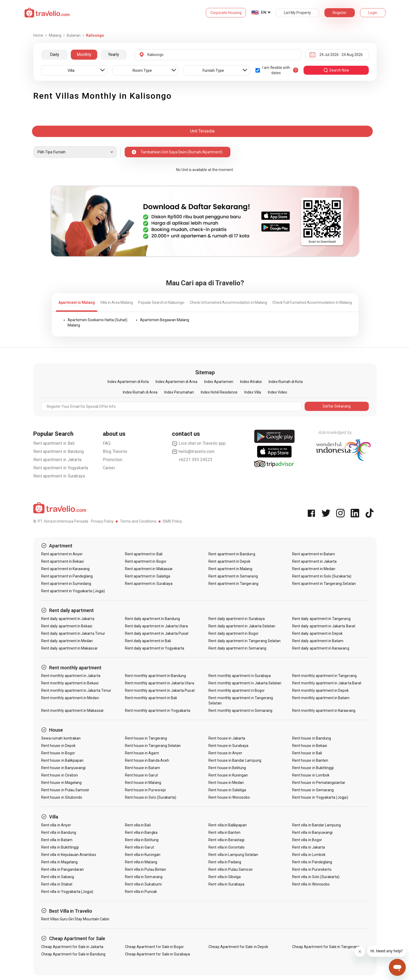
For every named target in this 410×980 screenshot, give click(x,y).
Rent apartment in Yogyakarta (61, 468)
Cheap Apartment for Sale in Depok (238, 947)
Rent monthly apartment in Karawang (324, 711)
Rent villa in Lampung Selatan (233, 855)
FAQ (107, 443)
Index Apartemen (219, 382)
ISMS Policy (172, 521)
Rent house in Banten (310, 760)
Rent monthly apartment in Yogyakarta (158, 711)
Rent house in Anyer (225, 753)
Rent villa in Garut (139, 847)
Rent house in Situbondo (62, 797)
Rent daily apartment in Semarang (237, 648)
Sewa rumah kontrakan (61, 738)
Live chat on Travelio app (199, 443)
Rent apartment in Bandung (59, 451)
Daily (55, 55)
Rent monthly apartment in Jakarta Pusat (160, 690)
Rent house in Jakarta (227, 738)
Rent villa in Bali (138, 825)
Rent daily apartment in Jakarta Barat (324, 626)
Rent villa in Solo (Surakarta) (316, 877)
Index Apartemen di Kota (128, 382)
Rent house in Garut (141, 775)
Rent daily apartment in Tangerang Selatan (244, 641)
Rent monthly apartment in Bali (151, 698)
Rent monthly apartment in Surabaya (240, 676)
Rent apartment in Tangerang (233, 584)
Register (340, 13)
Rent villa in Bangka (141, 832)
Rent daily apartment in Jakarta (68, 619)
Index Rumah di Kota (286, 382)
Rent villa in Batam (57, 840)
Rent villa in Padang (225, 862)
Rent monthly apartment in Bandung (156, 676)
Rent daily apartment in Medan (67, 641)
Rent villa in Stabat (57, 884)
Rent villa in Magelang (59, 862)
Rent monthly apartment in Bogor (237, 690)
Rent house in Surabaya (228, 746)
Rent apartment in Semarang (233, 576)
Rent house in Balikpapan (62, 760)
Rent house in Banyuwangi (63, 768)
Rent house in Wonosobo (229, 797)
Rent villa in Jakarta (309, 847)
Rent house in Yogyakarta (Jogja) (320, 797)
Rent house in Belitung (227, 768)
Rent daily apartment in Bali (148, 641)
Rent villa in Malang (141, 862)
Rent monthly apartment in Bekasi (70, 683)
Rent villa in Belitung (142, 840)
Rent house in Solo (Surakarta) (151, 797)
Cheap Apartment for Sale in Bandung (73, 954)
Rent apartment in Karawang (65, 569)
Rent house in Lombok (311, 775)
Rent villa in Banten (224, 832)
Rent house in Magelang (61, 783)
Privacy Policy (102, 521)
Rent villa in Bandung (59, 832)
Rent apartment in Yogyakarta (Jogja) (73, 591)
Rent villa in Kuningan (143, 855)
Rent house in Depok (58, 746)
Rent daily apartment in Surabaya (237, 619)
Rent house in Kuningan (228, 775)
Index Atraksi (251, 382)
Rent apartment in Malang (230, 569)
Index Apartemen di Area (176, 382)
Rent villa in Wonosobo (311, 884)
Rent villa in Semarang (144, 877)
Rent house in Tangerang (146, 738)
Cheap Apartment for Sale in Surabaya (158, 954)
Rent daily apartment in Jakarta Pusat (157, 633)
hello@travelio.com (193, 452)
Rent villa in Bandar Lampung (316, 825)
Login (373, 13)
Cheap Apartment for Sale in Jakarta (72, 947)
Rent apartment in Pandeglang (67, 576)
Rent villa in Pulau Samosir (230, 869)
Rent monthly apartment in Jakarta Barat (327, 683)
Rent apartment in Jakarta (57, 460)
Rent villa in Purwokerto (312, 869)
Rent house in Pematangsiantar (319, 783)
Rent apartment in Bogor (146, 561)
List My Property (297, 13)
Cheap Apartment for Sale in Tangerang (326, 947)
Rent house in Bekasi (310, 746)
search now (336, 70)
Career (109, 468)
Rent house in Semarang (313, 790)
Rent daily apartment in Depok (317, 633)
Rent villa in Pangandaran (62, 869)
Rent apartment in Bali (54, 443)
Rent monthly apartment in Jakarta (71, 676)
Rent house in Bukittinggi (313, 768)
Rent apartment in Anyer (62, 554)
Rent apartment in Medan (314, 569)
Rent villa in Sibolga (225, 877)
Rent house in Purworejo (145, 790)
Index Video (278, 392)
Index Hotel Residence (219, 392)
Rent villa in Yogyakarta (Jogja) (67, 892)
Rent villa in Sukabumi (143, 884)
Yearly (114, 55)
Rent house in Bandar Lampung (235, 760)
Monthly (84, 55)
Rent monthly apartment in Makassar (73, 711)
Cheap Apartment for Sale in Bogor (155, 947)
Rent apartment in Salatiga (148, 576)
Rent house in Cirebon (60, 775)
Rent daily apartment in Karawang (321, 648)
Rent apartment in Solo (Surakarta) (322, 576)
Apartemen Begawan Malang (165, 320)
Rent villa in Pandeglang (312, 862)
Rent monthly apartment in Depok (321, 690)
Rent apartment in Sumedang (66, 584)
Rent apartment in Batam (314, 554)
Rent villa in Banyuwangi (312, 832)
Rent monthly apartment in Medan (70, 698)
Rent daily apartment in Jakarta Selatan (242, 626)
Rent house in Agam (142, 753)
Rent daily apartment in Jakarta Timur (73, 633)
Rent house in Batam (143, 768)
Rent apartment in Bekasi (62, 561)
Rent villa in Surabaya (226, 884)
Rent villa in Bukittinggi (60, 847)
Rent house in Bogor (58, 753)
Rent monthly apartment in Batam (321, 698)
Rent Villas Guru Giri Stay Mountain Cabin (75, 919)
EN (264, 12)
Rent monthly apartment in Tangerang (324, 676)
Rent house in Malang (143, 783)
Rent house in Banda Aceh (147, 760)
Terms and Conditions (138, 521)
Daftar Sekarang (337, 406)
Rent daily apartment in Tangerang (321, 619)
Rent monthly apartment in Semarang (240, 711)
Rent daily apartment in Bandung (153, 619)
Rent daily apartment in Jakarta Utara (157, 626)
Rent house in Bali (307, 753)
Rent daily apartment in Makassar (69, 648)
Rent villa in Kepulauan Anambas (69, 855)
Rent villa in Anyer (56, 825)
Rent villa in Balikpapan (228, 825)
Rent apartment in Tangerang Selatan (324, 584)
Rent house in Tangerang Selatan (153, 746)
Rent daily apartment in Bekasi (67, 626)
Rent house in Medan (226, 783)
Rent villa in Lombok (309, 855)
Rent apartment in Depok (229, 561)
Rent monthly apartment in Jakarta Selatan (245, 683)
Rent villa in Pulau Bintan (145, 869)
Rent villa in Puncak (141, 892)
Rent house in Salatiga (227, 790)
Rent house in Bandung (312, 738)
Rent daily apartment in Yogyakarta (155, 648)
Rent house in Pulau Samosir (65, 790)
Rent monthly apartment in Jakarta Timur (76, 690)
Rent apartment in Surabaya (59, 476)
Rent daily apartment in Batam (318, 641)
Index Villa (253, 392)
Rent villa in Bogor (307, 840)
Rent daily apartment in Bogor (233, 633)
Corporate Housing (226, 13)
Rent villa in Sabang (58, 877)
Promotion (113, 460)
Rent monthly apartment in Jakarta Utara (160, 683)
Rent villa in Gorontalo (227, 847)
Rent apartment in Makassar (149, 569)
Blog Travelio (115, 451)
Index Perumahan (179, 392)
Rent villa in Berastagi (226, 840)
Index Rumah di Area (140, 392)
